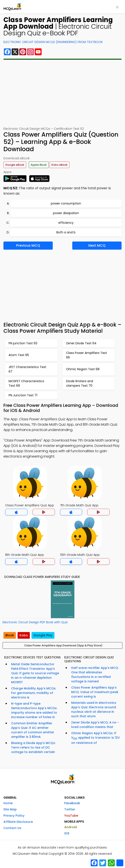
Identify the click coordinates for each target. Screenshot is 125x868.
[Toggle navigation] (117, 7)
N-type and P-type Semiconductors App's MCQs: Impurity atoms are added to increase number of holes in (34, 710)
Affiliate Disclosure (18, 822)
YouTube (71, 816)
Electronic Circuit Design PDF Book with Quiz (35, 622)
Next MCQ (97, 245)
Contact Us (12, 828)
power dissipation (66, 213)
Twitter (70, 809)
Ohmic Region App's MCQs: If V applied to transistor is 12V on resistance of (96, 738)
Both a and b (66, 232)
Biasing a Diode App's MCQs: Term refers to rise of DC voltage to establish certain (33, 747)
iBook (10, 635)
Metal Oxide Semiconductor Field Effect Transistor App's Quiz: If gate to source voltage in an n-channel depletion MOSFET (35, 673)
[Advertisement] (62, 93)
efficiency (66, 223)
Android (71, 827)
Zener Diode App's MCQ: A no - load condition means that (95, 725)
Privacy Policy (14, 816)
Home (8, 803)
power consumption (66, 203)
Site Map (10, 809)
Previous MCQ (28, 245)
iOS (67, 833)
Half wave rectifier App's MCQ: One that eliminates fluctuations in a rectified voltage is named (95, 675)
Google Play (43, 635)
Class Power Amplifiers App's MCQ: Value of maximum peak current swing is (95, 692)
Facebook (72, 803)
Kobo (24, 635)
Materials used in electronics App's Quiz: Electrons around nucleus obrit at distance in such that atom (94, 709)
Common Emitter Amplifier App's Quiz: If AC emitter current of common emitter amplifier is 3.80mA (33, 730)
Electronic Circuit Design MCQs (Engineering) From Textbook (53, 42)
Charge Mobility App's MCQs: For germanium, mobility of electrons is (34, 693)
